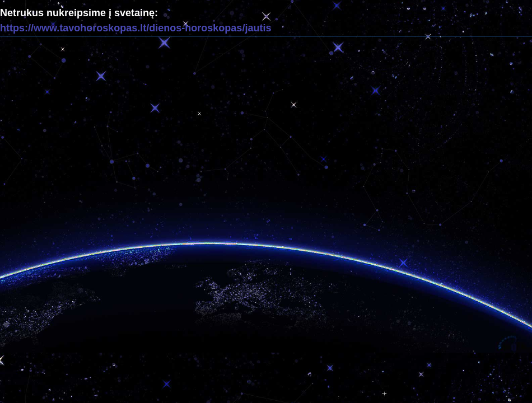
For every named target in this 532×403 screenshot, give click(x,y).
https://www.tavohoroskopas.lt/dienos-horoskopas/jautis (136, 28)
